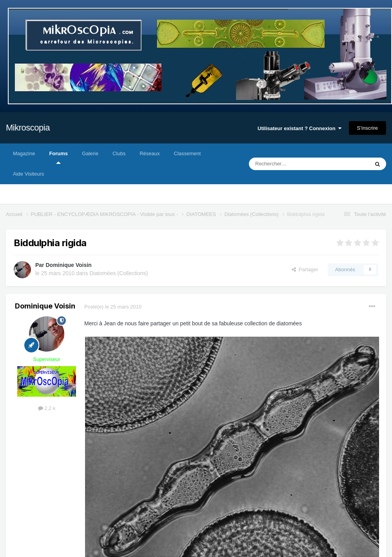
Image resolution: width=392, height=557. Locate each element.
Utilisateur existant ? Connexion (299, 128)
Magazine (24, 153)
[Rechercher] (293, 164)
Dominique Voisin (68, 265)
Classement (188, 153)
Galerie (90, 153)
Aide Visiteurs (28, 174)
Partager (305, 269)
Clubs (119, 153)
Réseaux (150, 153)
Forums (58, 157)
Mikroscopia (28, 128)
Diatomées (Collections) (119, 273)
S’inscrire (367, 128)
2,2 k (47, 408)
